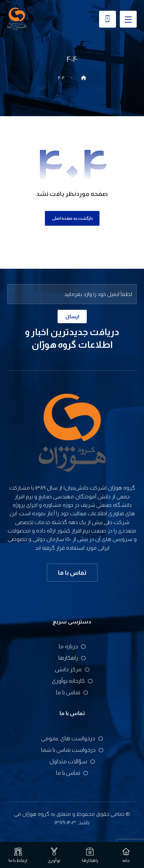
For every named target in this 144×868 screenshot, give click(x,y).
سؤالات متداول (72, 761)
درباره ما (72, 646)
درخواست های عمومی (72, 738)
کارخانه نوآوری (72, 681)
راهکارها (72, 658)
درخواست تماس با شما (72, 750)
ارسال (72, 316)
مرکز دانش (72, 669)
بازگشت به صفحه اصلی (72, 218)
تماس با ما (72, 692)
